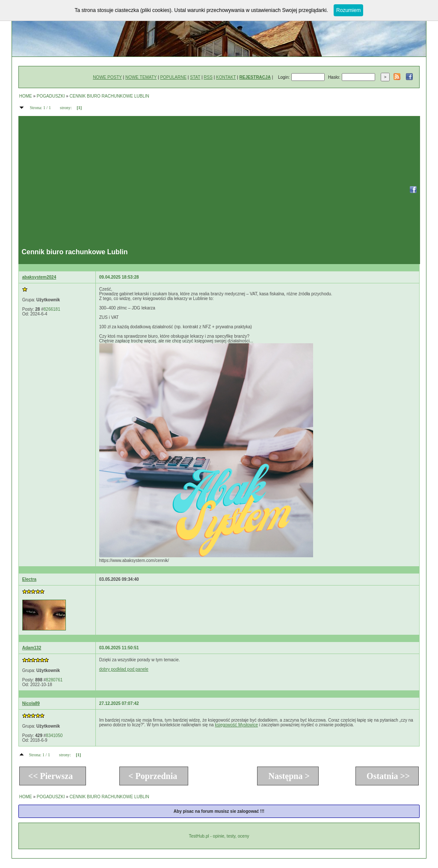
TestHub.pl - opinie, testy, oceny (219, 836)
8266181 (52, 309)
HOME (26, 96)
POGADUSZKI (51, 96)
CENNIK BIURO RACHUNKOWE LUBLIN (109, 96)
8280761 (54, 680)
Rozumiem (348, 10)
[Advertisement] (212, 184)
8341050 (54, 736)
